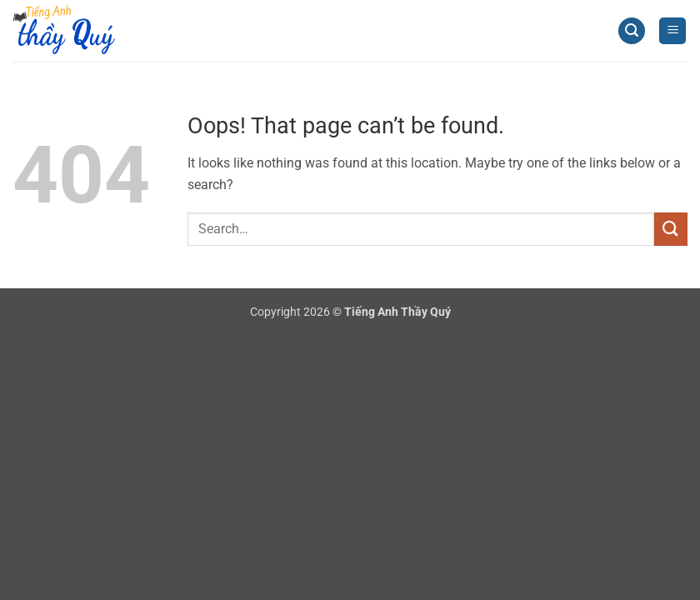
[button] (632, 31)
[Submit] (671, 229)
